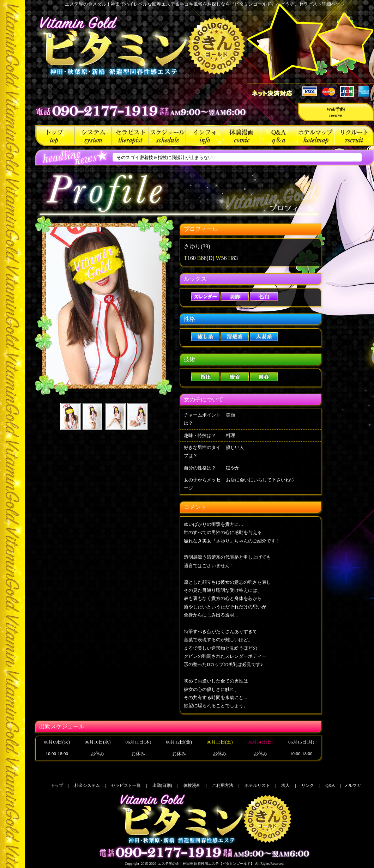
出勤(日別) (167, 135)
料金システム (93, 135)
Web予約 (335, 112)
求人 (354, 135)
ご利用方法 (204, 135)
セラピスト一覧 (130, 135)
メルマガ (352, 785)
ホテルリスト (316, 135)
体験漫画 (242, 135)
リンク (308, 785)
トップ (55, 135)
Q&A (279, 135)
